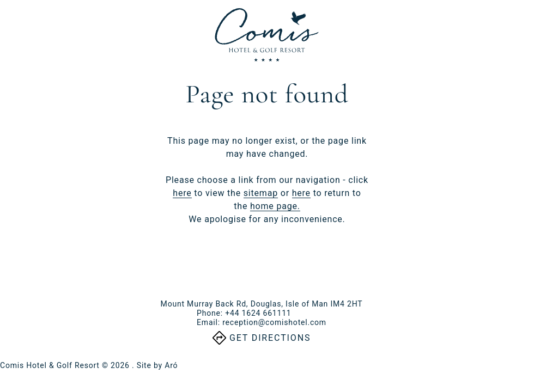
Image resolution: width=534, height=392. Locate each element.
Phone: (244, 313)
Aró (171, 365)
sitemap (261, 193)
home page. (275, 206)
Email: (262, 322)
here (182, 193)
